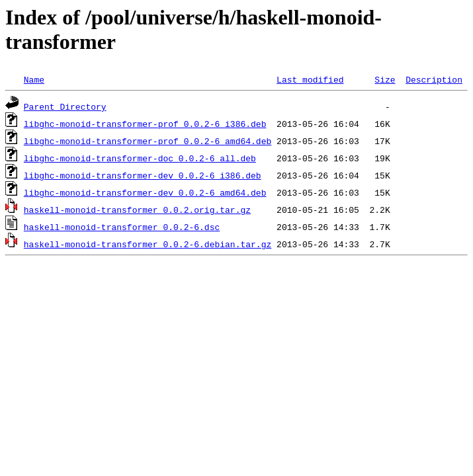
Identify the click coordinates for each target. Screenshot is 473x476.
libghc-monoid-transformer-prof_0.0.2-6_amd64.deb (148, 141)
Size (385, 79)
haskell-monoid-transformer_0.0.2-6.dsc (122, 227)
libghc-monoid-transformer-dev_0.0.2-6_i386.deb (143, 175)
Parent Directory (65, 106)
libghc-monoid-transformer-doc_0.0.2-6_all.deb (140, 158)
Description (434, 79)
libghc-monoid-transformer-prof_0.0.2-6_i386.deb (145, 124)
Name (34, 79)
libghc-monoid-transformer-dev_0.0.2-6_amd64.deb (145, 192)
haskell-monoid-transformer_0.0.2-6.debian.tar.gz (148, 244)
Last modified (310, 79)
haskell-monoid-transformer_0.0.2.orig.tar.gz (137, 210)
